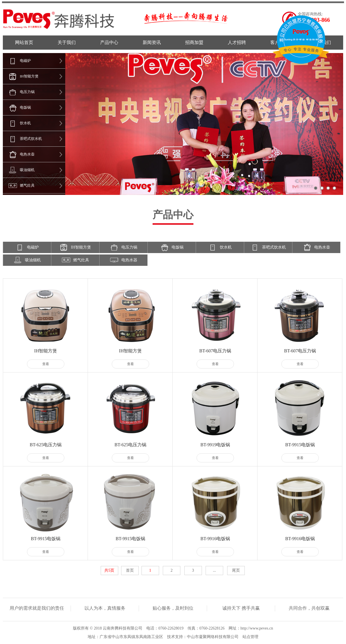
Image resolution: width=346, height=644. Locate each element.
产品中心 (109, 42)
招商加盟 (194, 42)
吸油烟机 (19, 170)
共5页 (109, 570)
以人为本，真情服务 (105, 608)
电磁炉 (17, 61)
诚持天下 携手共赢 (241, 608)
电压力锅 (19, 92)
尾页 (236, 570)
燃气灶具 (19, 185)
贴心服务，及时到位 (173, 608)
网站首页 (24, 42)
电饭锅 (17, 107)
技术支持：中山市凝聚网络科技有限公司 (203, 637)
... (215, 570)
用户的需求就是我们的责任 (37, 608)
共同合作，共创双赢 (309, 608)
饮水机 (17, 123)
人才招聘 (237, 42)
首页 (130, 570)
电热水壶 (19, 154)
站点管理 (250, 637)
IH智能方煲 (21, 76)
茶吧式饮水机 (22, 139)
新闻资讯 (152, 42)
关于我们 (67, 42)
